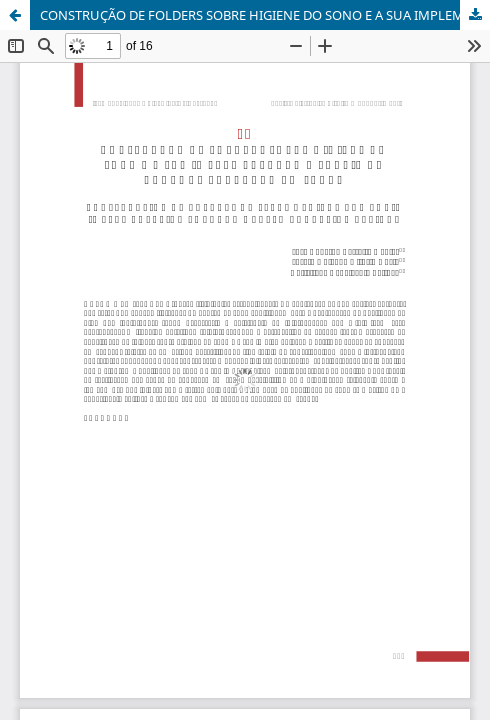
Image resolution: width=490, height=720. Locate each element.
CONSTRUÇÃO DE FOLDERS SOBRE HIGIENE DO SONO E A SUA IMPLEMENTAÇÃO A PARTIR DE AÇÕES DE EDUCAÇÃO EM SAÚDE (265, 15)
